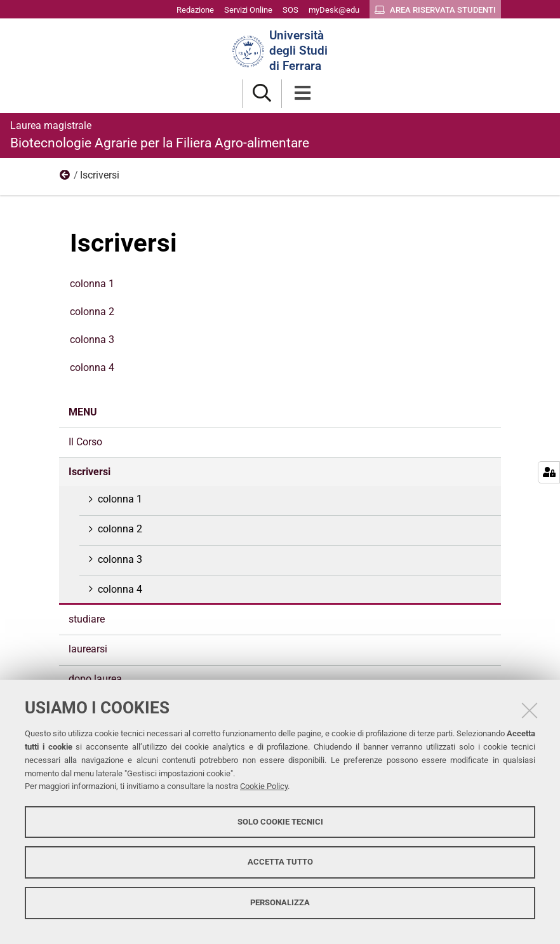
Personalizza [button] (280, 902)
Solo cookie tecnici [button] (280, 822)
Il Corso (85, 442)
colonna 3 (92, 340)
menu (65, 178)
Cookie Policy (264, 786)
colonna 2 (92, 312)
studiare (87, 619)
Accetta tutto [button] (280, 862)
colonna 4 (92, 367)
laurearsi (88, 649)
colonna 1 (92, 284)
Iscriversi (90, 472)
